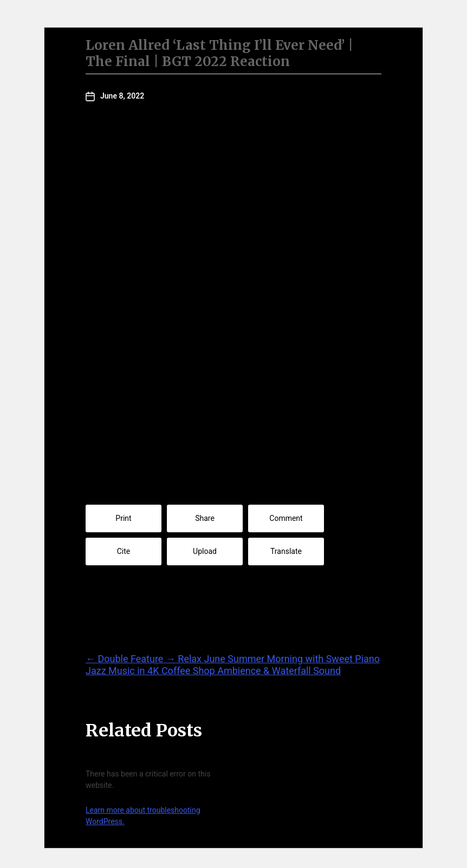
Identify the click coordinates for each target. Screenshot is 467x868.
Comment (286, 518)
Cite (124, 551)
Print (123, 518)
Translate (286, 551)
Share (205, 518)
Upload (205, 551)
